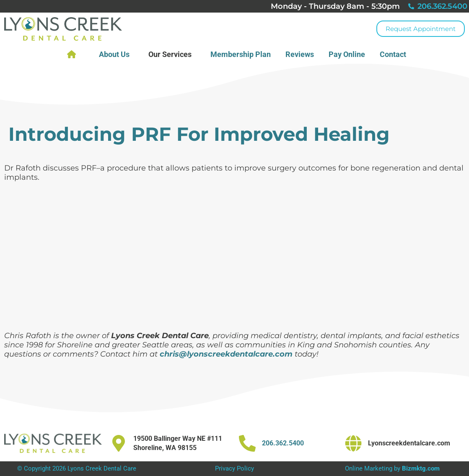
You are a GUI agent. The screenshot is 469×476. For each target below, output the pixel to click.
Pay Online (347, 54)
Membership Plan (241, 54)
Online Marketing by (392, 468)
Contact (395, 54)
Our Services (172, 54)
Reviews (300, 54)
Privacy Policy (234, 468)
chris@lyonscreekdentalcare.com (226, 354)
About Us (116, 54)
